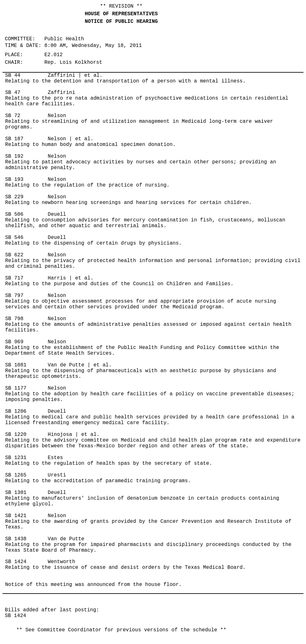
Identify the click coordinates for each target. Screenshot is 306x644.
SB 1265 (16, 475)
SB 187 (14, 139)
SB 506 (14, 214)
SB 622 (14, 255)
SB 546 (14, 238)
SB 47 (13, 93)
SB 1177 (16, 388)
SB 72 (13, 116)
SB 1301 (16, 493)
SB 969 (14, 342)
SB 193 (14, 180)
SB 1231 (16, 458)
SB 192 (14, 156)
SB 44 (13, 76)
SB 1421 (16, 516)
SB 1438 (16, 539)
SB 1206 (16, 411)
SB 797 (14, 296)
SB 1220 (16, 435)
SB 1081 (16, 365)
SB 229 (14, 197)
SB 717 (14, 278)
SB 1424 (16, 562)
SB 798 (14, 319)
